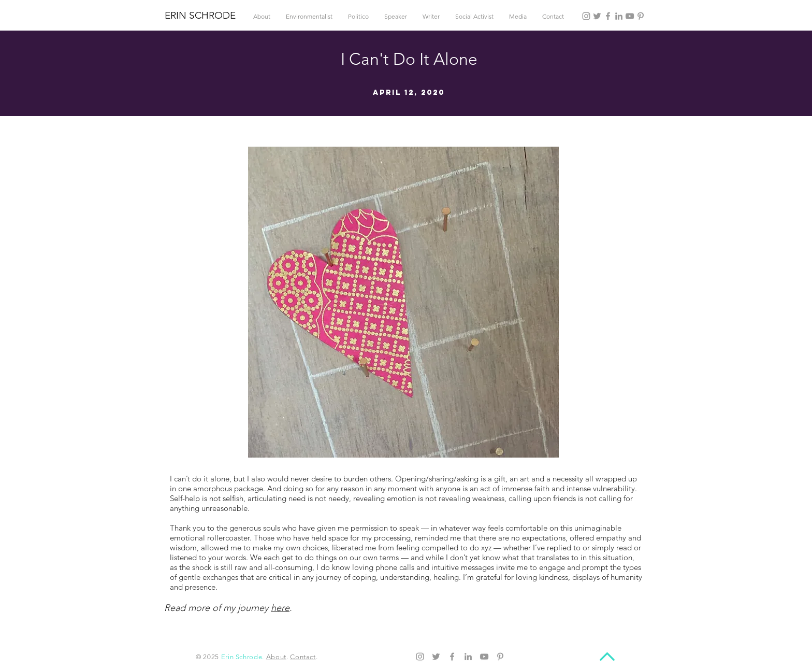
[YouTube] (630, 16)
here (280, 608)
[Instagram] (586, 16)
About (276, 657)
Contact (303, 657)
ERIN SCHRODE (200, 15)
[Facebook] (608, 16)
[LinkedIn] (619, 16)
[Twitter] (597, 16)
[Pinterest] (641, 16)
